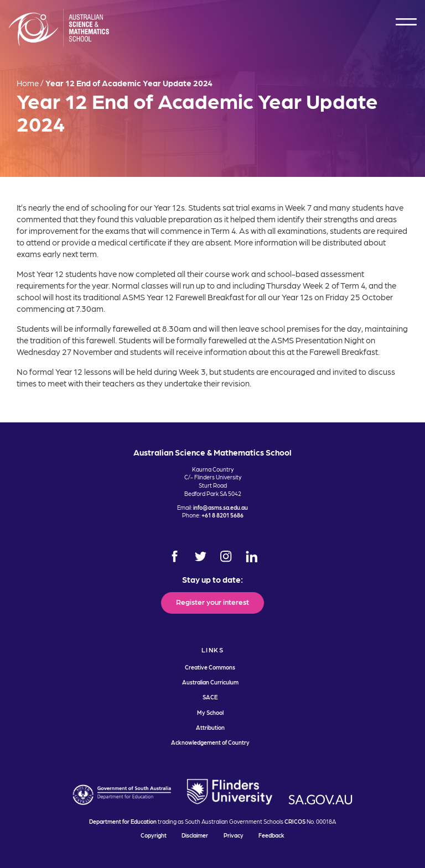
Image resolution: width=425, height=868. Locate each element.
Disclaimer (195, 835)
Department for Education (123, 821)
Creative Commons (210, 667)
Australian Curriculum (210, 682)
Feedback (271, 835)
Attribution (210, 727)
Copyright (154, 835)
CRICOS (295, 821)
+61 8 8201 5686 (222, 515)
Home (28, 83)
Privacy (234, 835)
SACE (210, 697)
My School (210, 712)
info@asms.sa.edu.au (221, 507)
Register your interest (212, 602)
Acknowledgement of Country (210, 742)
